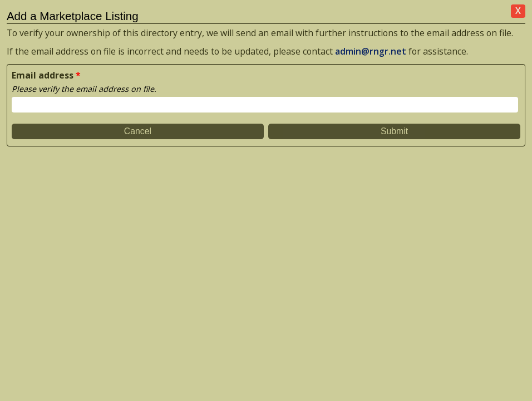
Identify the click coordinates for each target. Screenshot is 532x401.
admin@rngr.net (371, 51)
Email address (43, 75)
